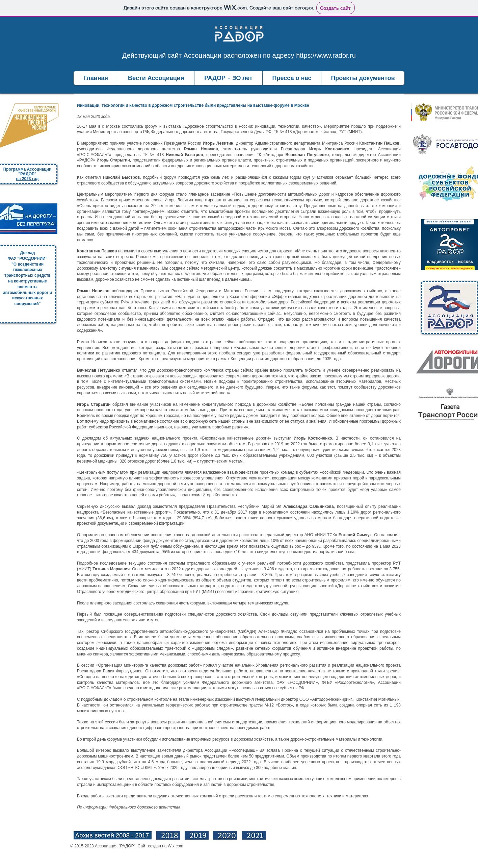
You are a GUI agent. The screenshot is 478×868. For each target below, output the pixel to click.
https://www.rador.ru (326, 55)
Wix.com (176, 846)
